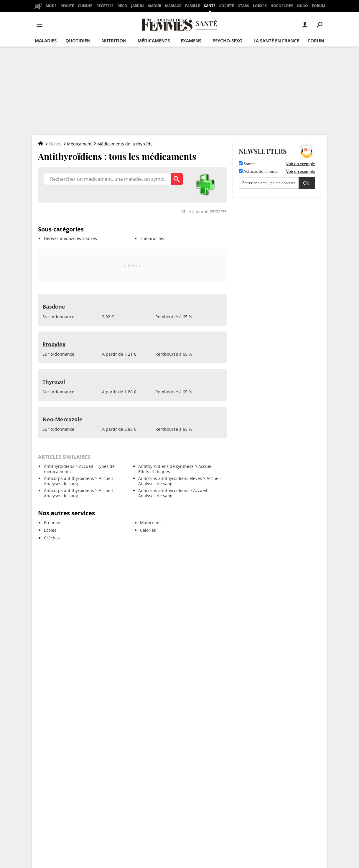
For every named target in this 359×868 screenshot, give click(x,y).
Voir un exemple (300, 164)
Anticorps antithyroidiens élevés (170, 478)
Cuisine (85, 6)
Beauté (67, 6)
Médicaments (154, 41)
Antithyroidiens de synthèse (166, 466)
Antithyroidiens (59, 466)
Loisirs (260, 6)
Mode (51, 6)
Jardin (137, 6)
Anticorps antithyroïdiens (69, 478)
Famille (193, 6)
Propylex (54, 344)
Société (227, 6)
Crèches (52, 538)
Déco (122, 6)
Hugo (303, 6)
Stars (244, 6)
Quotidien (78, 41)
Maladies (46, 41)
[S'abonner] (277, 183)
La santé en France (276, 41)
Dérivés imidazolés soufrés (70, 238)
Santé (210, 6)
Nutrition (114, 41)
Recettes (105, 6)
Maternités (151, 522)
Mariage (173, 6)
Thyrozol (54, 382)
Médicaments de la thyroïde (125, 144)
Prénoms (53, 522)
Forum (318, 6)
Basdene (54, 307)
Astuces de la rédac (258, 171)
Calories (148, 530)
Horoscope (282, 6)
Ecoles (50, 530)
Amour (154, 6)
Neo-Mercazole (62, 419)
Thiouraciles (152, 238)
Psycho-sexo (228, 41)
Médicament (79, 144)
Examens (191, 41)
